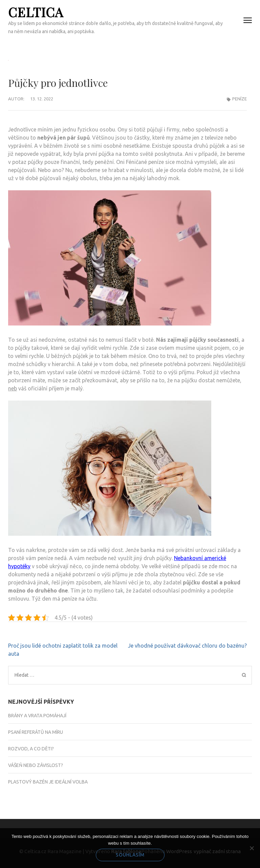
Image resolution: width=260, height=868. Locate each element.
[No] (252, 848)
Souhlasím (130, 855)
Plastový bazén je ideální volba (48, 782)
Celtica (36, 12)
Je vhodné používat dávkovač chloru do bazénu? (187, 646)
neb (13, 388)
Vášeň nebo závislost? (36, 765)
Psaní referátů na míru (36, 732)
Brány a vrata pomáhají (37, 716)
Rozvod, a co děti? (31, 749)
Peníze (240, 99)
